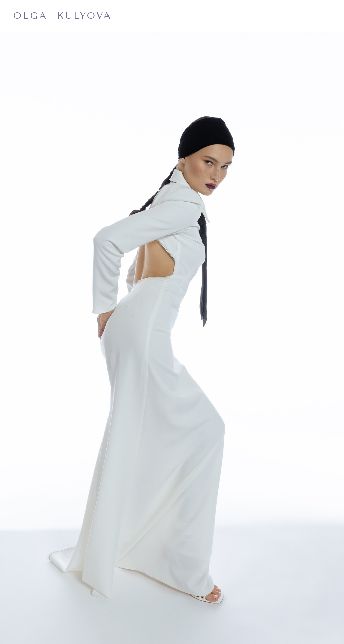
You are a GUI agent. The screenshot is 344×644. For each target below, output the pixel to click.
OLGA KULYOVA (63, 16)
